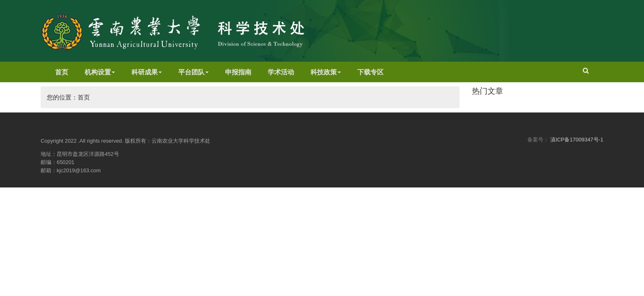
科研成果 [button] (147, 72)
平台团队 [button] (193, 72)
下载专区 (370, 72)
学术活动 (281, 72)
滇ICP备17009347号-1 (577, 140)
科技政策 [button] (326, 72)
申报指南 (238, 72)
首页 (62, 72)
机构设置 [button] (100, 72)
